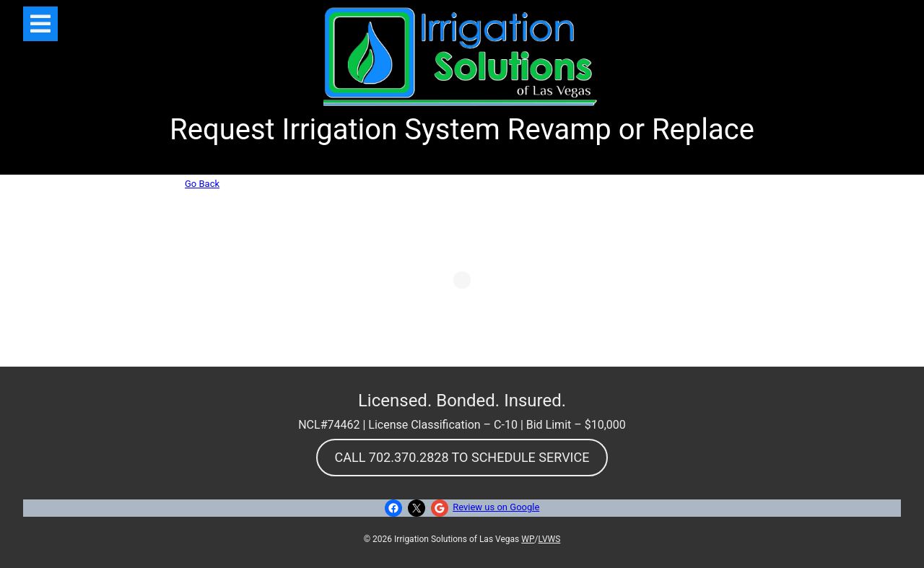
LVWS (549, 539)
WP (528, 539)
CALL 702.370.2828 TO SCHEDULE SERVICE (462, 457)
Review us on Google (496, 507)
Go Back (202, 184)
